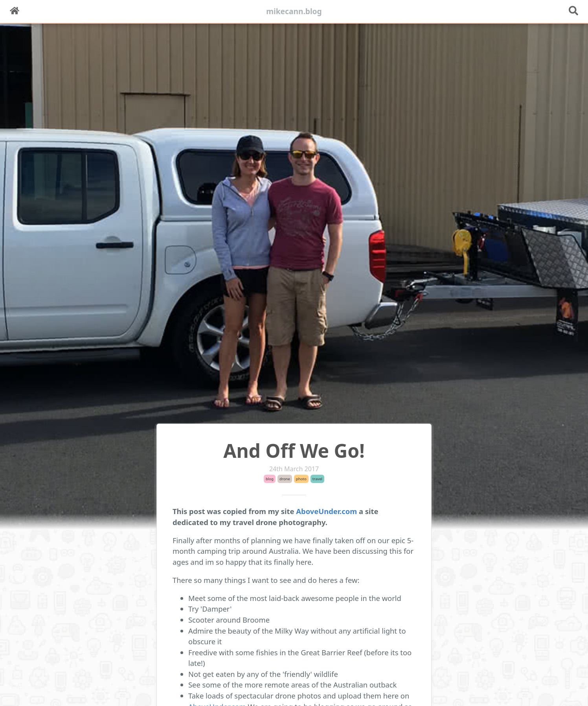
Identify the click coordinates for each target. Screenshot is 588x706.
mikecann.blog (294, 11)
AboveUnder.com (326, 511)
